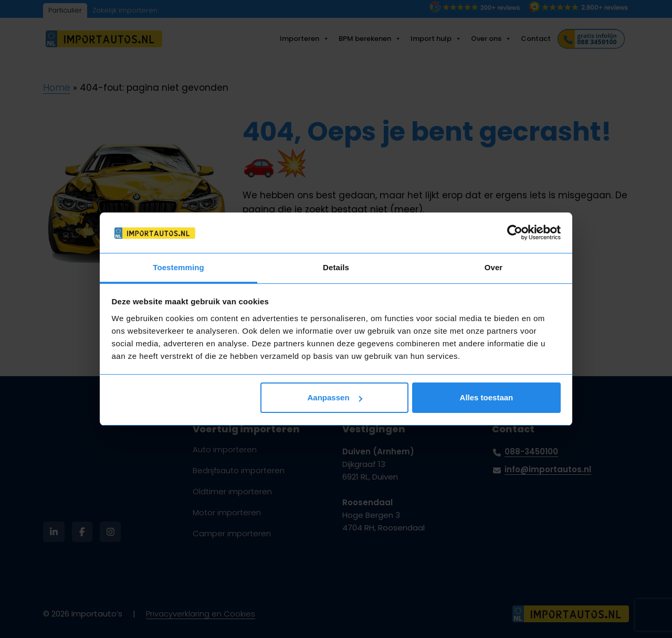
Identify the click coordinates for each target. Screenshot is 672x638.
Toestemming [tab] (178, 267)
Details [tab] (336, 267)
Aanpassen (335, 397)
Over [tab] (494, 267)
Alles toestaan (487, 397)
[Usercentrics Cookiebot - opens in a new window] (515, 232)
